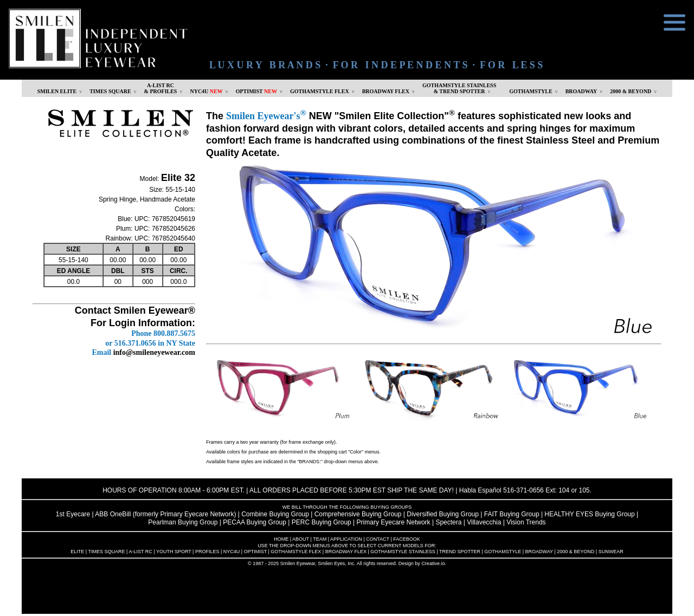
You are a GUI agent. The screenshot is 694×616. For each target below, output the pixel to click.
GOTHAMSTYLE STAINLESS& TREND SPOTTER (459, 88)
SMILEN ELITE (57, 91)
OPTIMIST (256, 91)
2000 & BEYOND (631, 91)
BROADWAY (581, 91)
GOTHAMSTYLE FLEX (320, 91)
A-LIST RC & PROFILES (161, 88)
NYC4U (206, 91)
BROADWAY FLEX (386, 91)
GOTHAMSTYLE (531, 91)
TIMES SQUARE (110, 91)
